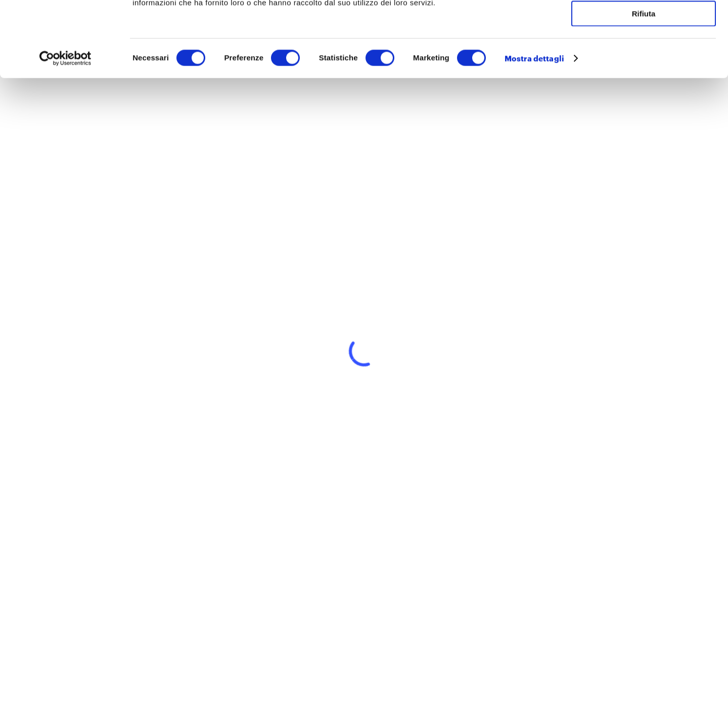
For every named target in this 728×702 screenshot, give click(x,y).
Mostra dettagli (534, 129)
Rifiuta (644, 84)
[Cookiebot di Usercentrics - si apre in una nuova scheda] (65, 129)
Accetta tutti (644, 25)
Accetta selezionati (643, 55)
